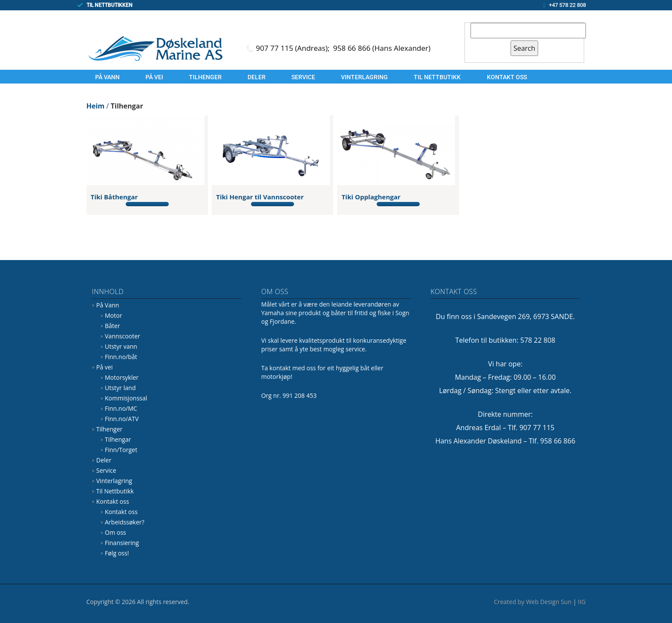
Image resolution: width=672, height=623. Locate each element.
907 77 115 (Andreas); (294, 48)
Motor (114, 315)
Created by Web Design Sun (533, 602)
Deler (257, 77)
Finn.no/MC (121, 408)
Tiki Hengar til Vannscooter (260, 197)
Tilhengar (118, 439)
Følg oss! (117, 553)
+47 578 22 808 (567, 5)
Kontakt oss (507, 77)
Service (303, 77)
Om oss (116, 532)
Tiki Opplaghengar (371, 197)
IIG (582, 602)
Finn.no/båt (121, 357)
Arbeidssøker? (125, 522)
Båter (113, 326)
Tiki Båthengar (115, 197)
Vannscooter (123, 336)
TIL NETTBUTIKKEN (110, 5)
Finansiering (122, 543)
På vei (154, 77)
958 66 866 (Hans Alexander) (382, 48)
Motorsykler (122, 377)
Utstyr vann (121, 346)
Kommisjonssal (126, 398)
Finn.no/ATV (122, 419)
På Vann (107, 77)
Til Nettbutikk (437, 77)
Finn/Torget (121, 450)
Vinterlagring (364, 77)
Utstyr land (121, 388)
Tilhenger (205, 77)
